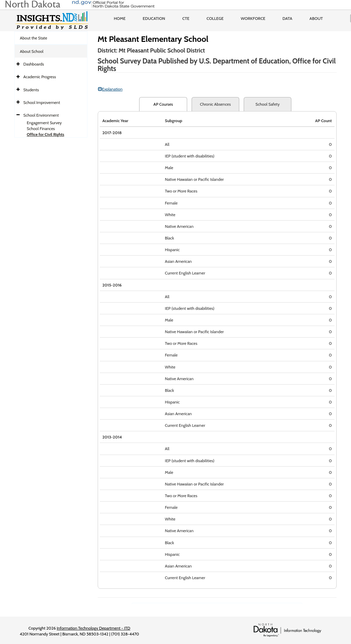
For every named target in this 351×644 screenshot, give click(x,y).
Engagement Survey (44, 123)
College (215, 18)
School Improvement (42, 102)
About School (32, 51)
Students (31, 90)
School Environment (41, 115)
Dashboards (34, 64)
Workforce (253, 18)
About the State (34, 38)
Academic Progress (40, 77)
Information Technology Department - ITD (93, 628)
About (316, 18)
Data (287, 18)
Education (154, 18)
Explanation (110, 89)
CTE (186, 18)
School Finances (41, 128)
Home (120, 18)
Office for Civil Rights (45, 134)
